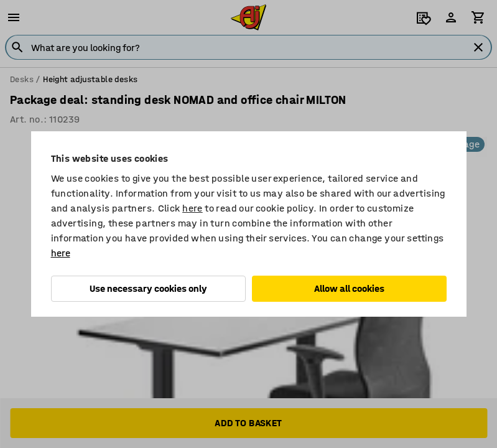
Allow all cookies (349, 288)
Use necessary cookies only (148, 288)
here (193, 208)
